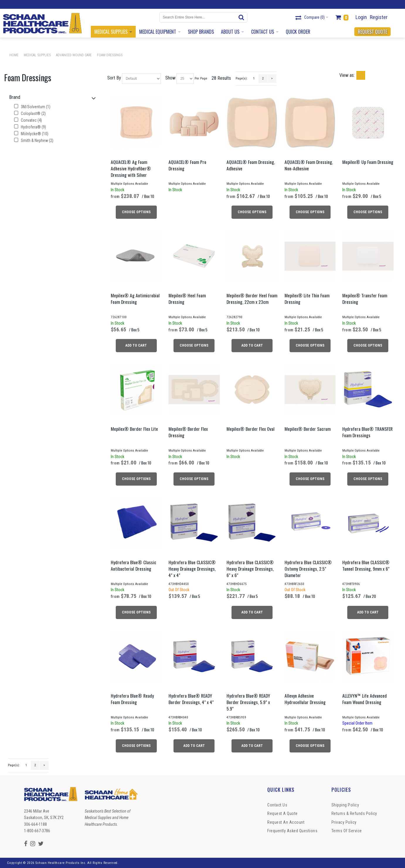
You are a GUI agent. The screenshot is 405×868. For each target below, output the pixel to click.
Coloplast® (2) (30, 113)
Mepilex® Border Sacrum (308, 429)
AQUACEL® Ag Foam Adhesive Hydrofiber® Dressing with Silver (131, 168)
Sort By (114, 78)
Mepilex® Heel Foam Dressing (187, 299)
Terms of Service (347, 831)
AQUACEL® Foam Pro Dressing (187, 165)
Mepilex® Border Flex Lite (134, 429)
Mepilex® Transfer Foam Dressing (365, 299)
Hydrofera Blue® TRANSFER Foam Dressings (367, 432)
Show (170, 78)
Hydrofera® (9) (30, 127)
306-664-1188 (35, 824)
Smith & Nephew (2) (34, 140)
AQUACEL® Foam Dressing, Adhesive (251, 165)
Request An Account (286, 822)
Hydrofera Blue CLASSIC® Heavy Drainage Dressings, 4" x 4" (192, 569)
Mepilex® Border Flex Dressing (188, 432)
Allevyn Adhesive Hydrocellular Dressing (305, 699)
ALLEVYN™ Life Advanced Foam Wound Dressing (365, 699)
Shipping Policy (345, 805)
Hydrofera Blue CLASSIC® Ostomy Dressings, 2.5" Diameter (308, 569)
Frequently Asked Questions (292, 831)
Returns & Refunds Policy (354, 813)
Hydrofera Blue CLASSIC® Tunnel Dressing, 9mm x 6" (366, 565)
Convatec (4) (28, 120)
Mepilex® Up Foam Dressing (368, 162)
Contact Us (277, 805)
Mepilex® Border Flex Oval (251, 429)
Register (379, 17)
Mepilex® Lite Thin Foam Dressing (307, 299)
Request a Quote (283, 813)
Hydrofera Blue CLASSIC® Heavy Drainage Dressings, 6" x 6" (250, 569)
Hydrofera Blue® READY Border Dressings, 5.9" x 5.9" (248, 702)
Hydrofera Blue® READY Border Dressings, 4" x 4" (191, 699)
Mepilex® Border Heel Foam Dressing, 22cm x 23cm (252, 299)
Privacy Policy (344, 822)
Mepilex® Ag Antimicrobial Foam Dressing (135, 299)
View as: (347, 75)
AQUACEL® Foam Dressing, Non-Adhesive (309, 165)
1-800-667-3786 (37, 831)
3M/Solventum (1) (32, 107)
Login (361, 17)
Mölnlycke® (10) (31, 134)
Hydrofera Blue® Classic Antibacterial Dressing (133, 565)
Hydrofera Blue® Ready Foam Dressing (132, 699)
